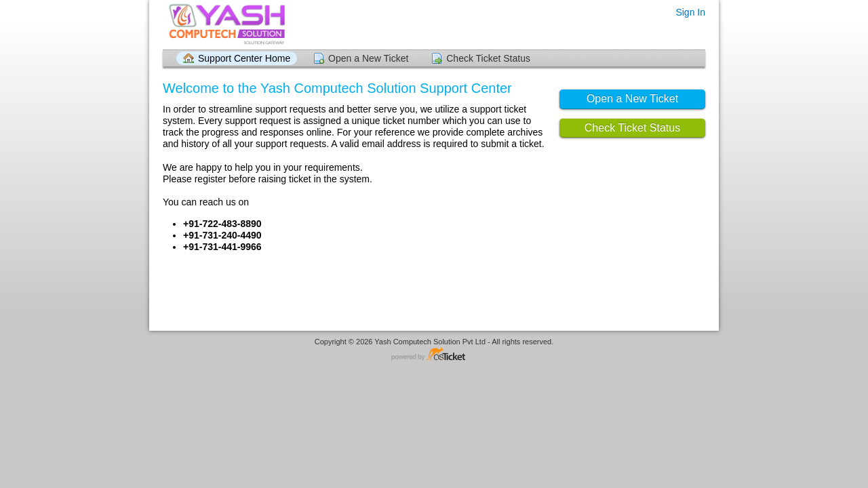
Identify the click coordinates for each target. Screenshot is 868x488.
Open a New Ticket (368, 58)
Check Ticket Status (488, 58)
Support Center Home (244, 58)
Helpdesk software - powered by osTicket (434, 355)
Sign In (690, 12)
